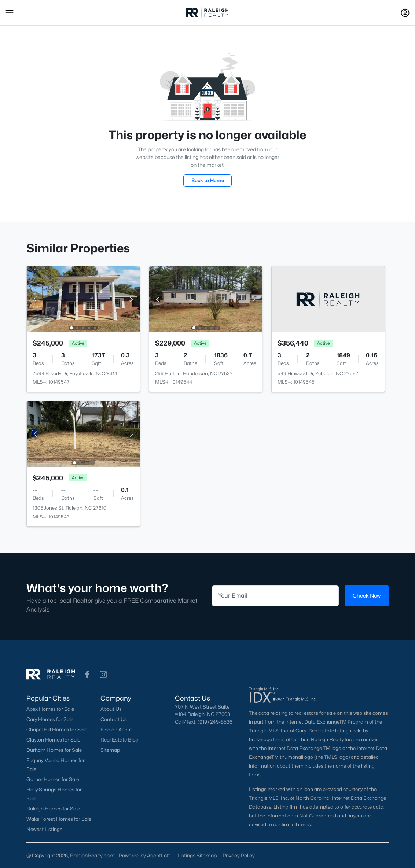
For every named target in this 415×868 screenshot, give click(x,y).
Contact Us (114, 719)
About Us (111, 709)
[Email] (275, 596)
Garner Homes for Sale (53, 779)
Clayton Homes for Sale (53, 740)
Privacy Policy (239, 855)
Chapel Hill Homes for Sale (57, 730)
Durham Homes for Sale (54, 750)
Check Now (367, 596)
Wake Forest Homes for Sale (59, 819)
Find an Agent (116, 730)
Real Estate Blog (120, 740)
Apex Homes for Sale (50, 709)
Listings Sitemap (197, 855)
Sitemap (110, 750)
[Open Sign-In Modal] (405, 13)
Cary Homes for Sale (50, 719)
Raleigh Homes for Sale (53, 809)
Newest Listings (44, 829)
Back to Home (208, 180)
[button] (10, 13)
